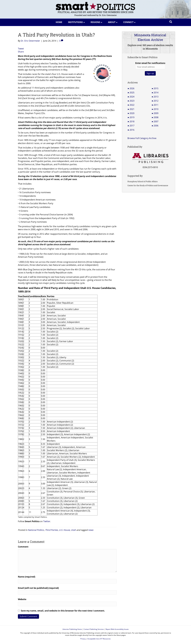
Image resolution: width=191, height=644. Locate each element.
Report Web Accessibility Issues (117, 629)
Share (21, 52)
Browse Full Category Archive (142, 138)
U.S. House (64, 530)
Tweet (21, 49)
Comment (23, 547)
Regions (95, 22)
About (112, 22)
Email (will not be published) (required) (38, 588)
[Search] (171, 22)
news (91, 530)
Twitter (47, 521)
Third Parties (52, 530)
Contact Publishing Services (94, 629)
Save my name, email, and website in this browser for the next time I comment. (63, 611)
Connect (128, 22)
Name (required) (27, 577)
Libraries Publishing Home (72, 629)
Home (59, 22)
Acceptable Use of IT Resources (99, 639)
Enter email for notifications (150, 65)
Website (22, 599)
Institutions (75, 22)
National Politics (36, 530)
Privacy (83, 639)
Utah (73, 530)
